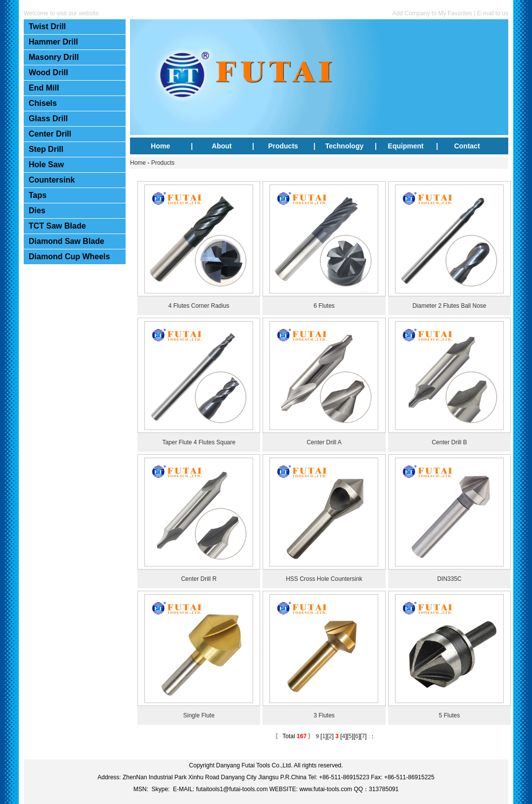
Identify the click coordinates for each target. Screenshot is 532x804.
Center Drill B (449, 442)
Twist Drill (47, 26)
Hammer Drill (53, 42)
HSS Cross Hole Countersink (324, 579)
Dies (37, 211)
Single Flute (199, 715)
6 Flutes (324, 306)
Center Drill (50, 134)
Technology (345, 146)
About (222, 146)
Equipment (405, 146)
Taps (38, 195)
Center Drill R (199, 579)
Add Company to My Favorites (432, 13)
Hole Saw (46, 165)
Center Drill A (324, 442)
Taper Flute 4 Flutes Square (199, 442)
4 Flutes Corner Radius (199, 306)
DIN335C (449, 579)
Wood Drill (48, 72)
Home (160, 146)
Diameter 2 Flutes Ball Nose (449, 306)
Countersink (52, 180)
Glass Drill (48, 118)
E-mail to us (493, 13)
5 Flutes (449, 715)
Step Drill (46, 149)
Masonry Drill (54, 57)
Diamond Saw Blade (66, 241)
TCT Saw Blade (57, 226)
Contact (467, 146)
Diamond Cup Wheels (69, 257)
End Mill (44, 88)
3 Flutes (324, 715)
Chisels (43, 103)
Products (283, 146)
